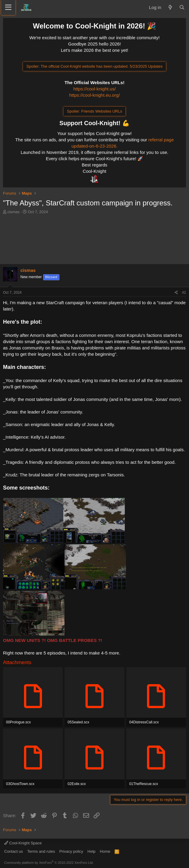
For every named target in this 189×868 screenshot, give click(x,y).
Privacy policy (71, 851)
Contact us (13, 851)
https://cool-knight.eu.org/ (94, 95)
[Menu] (8, 7)
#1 (184, 293)
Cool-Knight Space (23, 843)
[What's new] (170, 7)
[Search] (182, 7)
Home (105, 851)
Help (92, 851)
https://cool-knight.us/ (94, 89)
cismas (13, 212)
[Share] (176, 293)
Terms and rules (41, 851)
